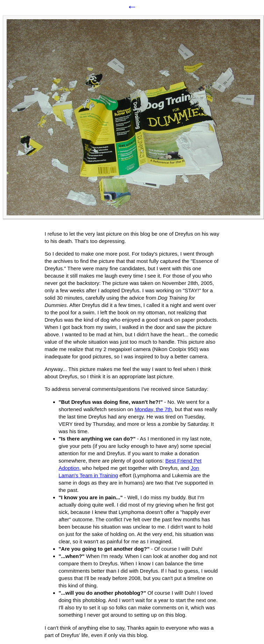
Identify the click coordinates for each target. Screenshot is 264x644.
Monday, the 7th (153, 409)
